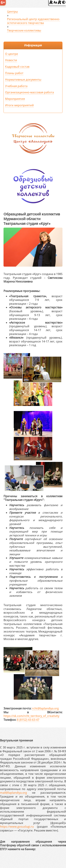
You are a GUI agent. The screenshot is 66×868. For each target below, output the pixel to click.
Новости (11, 60)
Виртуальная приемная (16, 740)
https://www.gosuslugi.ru (17, 827)
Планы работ (14, 73)
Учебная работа (16, 86)
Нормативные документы (23, 80)
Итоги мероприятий (19, 105)
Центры (12, 12)
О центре (12, 54)
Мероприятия (15, 99)
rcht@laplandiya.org (45, 708)
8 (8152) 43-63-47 (28, 720)
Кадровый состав (17, 67)
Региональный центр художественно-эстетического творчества (34, 21)
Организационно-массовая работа (29, 92)
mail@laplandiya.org (13, 793)
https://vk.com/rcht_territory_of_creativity (31, 716)
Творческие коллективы (24, 30)
